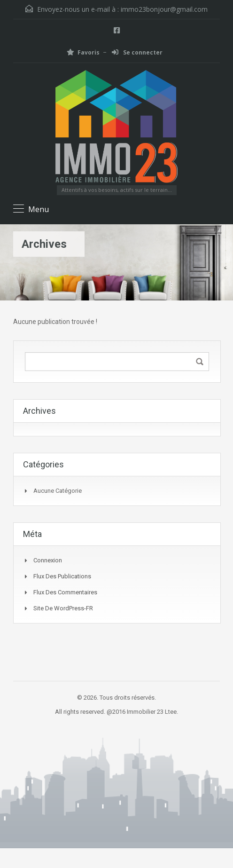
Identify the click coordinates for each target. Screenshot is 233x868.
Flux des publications (62, 576)
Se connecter (137, 52)
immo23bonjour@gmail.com (164, 9)
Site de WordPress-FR (63, 608)
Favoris (83, 52)
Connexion (48, 560)
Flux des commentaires (65, 592)
